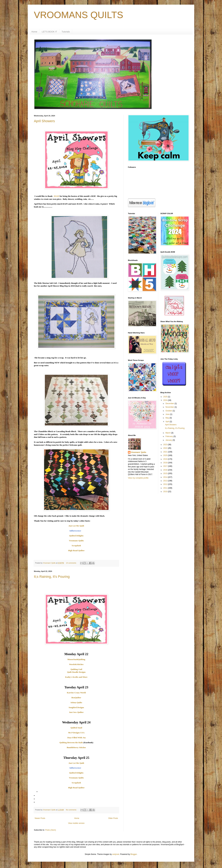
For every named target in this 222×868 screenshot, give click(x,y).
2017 (166, 466)
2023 (166, 445)
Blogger (134, 854)
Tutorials (66, 32)
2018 (166, 463)
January (169, 440)
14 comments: (71, 563)
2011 (166, 488)
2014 (166, 477)
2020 (166, 455)
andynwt (116, 854)
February (169, 436)
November (170, 407)
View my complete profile (138, 478)
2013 (166, 481)
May (167, 418)
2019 (166, 459)
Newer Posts (40, 818)
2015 (166, 473)
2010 (166, 492)
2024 (166, 400)
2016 (166, 470)
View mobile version (76, 823)
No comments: (71, 810)
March (168, 433)
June (168, 414)
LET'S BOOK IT (49, 32)
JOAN (56, 196)
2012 (166, 484)
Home (34, 32)
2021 (166, 452)
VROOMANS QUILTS (79, 15)
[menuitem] (76, 792)
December (170, 403)
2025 (166, 397)
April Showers (44, 121)
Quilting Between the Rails (71, 742)
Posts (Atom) (50, 830)
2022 (166, 448)
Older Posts (113, 818)
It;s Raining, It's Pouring (52, 577)
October (169, 411)
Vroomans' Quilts (139, 452)
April (168, 422)
